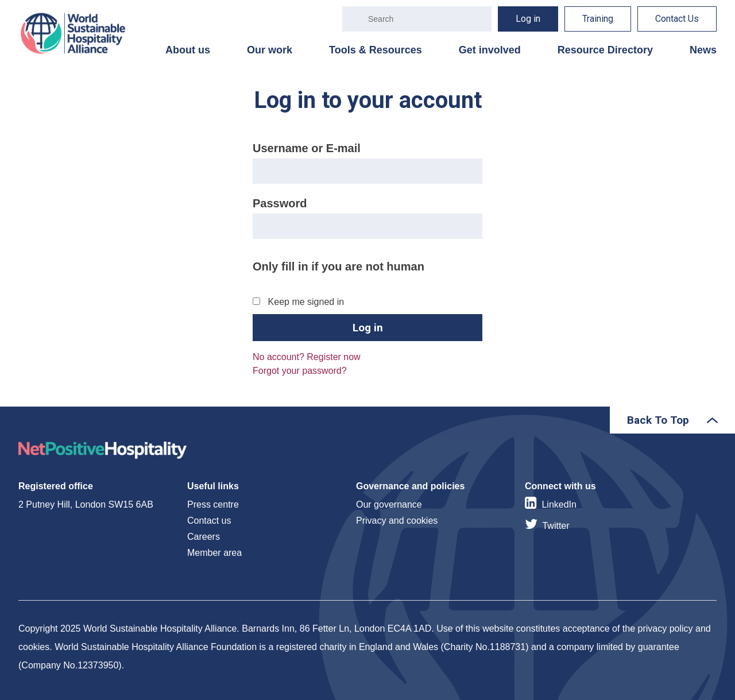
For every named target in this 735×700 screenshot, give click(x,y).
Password (280, 203)
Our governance (389, 504)
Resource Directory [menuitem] (605, 50)
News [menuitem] (703, 50)
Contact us (209, 521)
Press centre (213, 504)
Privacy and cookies (397, 521)
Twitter (556, 526)
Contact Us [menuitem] (677, 19)
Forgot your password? (300, 371)
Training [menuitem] (598, 19)
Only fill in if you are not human (339, 266)
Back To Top (658, 420)
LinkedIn (559, 504)
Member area (214, 553)
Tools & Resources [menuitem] (376, 50)
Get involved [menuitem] (490, 50)
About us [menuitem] (188, 50)
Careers (204, 537)
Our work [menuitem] (270, 50)
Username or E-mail (307, 148)
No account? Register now (307, 357)
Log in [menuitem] (528, 19)
